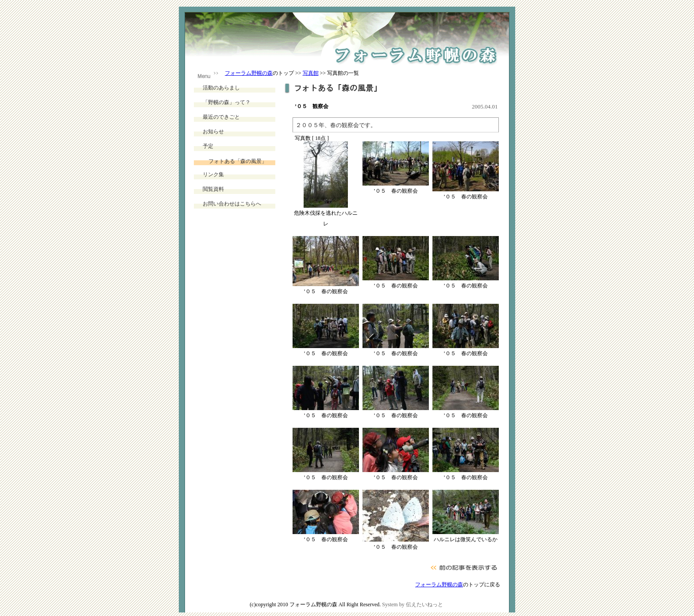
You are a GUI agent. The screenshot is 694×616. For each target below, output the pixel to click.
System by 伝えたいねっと (412, 604)
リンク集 (213, 174)
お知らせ (213, 132)
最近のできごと (221, 117)
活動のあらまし (221, 88)
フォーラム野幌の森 (249, 73)
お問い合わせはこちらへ (232, 204)
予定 (208, 146)
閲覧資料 (213, 189)
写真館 (311, 73)
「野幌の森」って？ (227, 102)
